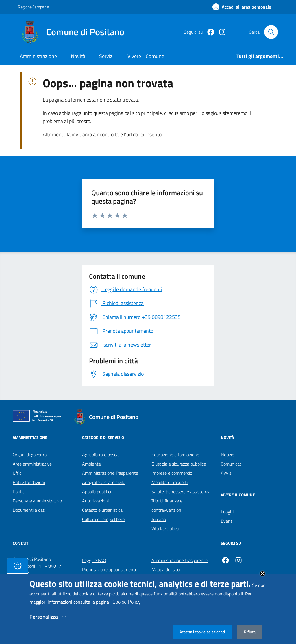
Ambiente (91, 464)
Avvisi (226, 473)
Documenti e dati (29, 510)
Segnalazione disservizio (105, 579)
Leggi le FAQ (94, 560)
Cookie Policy (127, 608)
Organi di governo (30, 455)
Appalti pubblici (97, 492)
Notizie (227, 455)
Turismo (159, 519)
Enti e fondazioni (29, 482)
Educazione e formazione (175, 455)
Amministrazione (38, 56)
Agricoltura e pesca (100, 455)
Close (262, 580)
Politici (19, 492)
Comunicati (232, 464)
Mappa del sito (165, 569)
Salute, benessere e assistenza (181, 492)
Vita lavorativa (165, 528)
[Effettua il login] (242, 7)
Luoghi (227, 512)
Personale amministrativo (37, 501)
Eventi (227, 521)
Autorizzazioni (95, 501)
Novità (78, 56)
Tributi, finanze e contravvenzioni (167, 505)
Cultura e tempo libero (103, 519)
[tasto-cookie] (18, 572)
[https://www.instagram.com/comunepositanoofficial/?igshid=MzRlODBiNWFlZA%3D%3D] (220, 32)
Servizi (106, 56)
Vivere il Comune (146, 56)
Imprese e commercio (172, 473)
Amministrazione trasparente (180, 560)
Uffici (17, 473)
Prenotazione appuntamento (110, 569)
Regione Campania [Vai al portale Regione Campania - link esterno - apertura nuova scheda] (34, 7)
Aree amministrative (32, 464)
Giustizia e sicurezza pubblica (179, 464)
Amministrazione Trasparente (110, 473)
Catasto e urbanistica (102, 510)
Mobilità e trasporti (170, 482)
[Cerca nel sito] (271, 32)
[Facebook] (208, 32)
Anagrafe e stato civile (104, 482)
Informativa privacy (170, 579)
